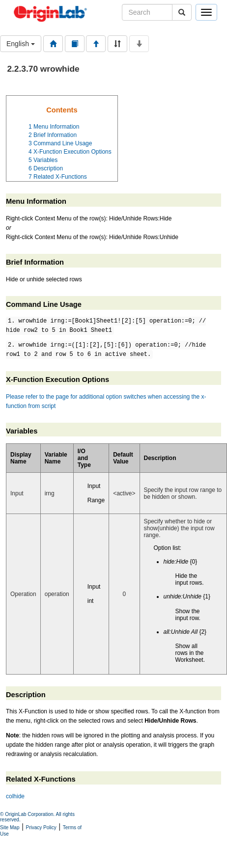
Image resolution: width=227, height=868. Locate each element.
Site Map (10, 827)
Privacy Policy (41, 827)
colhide (15, 796)
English (21, 44)
